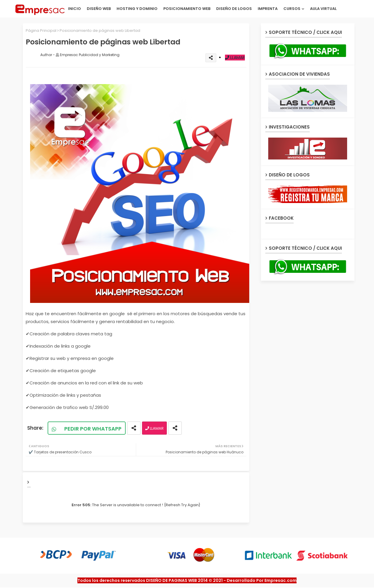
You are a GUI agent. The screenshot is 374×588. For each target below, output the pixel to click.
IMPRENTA (268, 9)
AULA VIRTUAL (323, 9)
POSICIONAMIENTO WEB (187, 9)
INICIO (75, 9)
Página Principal (41, 31)
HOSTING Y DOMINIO (137, 9)
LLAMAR (235, 58)
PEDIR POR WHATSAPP (90, 429)
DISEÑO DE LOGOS (234, 9)
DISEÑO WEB (99, 9)
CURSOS (292, 9)
